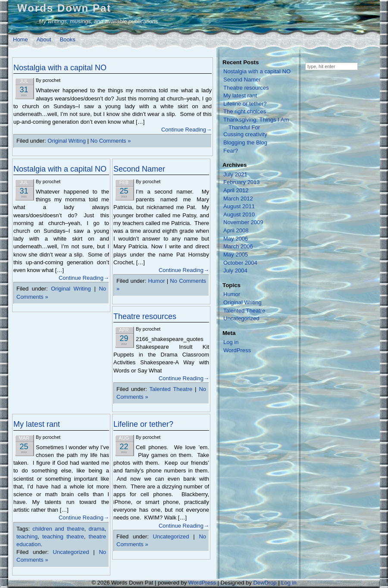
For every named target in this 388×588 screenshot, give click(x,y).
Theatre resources (145, 316)
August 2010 (239, 214)
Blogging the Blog (245, 142)
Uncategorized (71, 552)
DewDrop (265, 583)
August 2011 (239, 206)
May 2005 (236, 255)
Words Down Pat (64, 8)
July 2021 (235, 174)
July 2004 (235, 271)
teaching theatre (63, 536)
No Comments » (111, 141)
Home (20, 39)
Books (68, 39)
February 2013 (242, 182)
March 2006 (238, 246)
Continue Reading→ (186, 130)
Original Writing (67, 141)
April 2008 (236, 230)
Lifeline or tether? (143, 424)
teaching (27, 536)
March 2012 (238, 199)
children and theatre (58, 529)
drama (97, 529)
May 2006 (236, 239)
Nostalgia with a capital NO (60, 68)
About (44, 39)
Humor (156, 281)
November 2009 (243, 222)
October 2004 (240, 263)
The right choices (245, 111)
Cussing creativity (245, 134)
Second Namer (139, 169)
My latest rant (37, 424)
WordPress (237, 350)
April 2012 (236, 190)
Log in (231, 342)
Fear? (231, 151)
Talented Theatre (171, 389)
